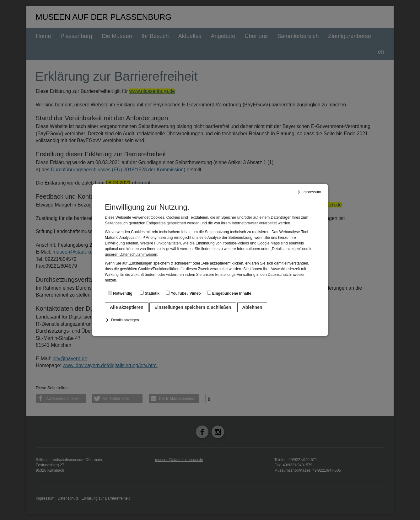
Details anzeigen (125, 320)
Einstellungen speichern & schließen (193, 307)
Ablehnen (252, 307)
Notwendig (120, 293)
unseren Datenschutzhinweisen (131, 255)
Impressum (312, 192)
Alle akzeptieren (127, 307)
